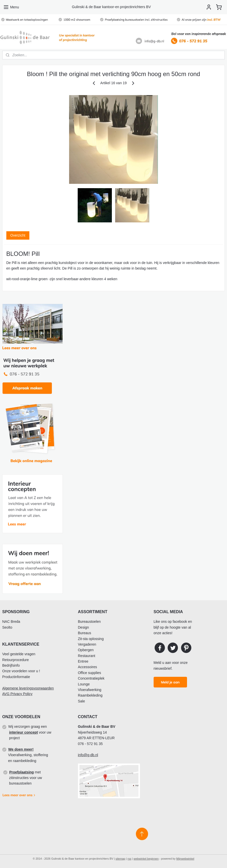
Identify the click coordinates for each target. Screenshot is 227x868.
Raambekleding (90, 695)
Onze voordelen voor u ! (21, 671)
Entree (83, 661)
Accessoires (87, 667)
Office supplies (90, 673)
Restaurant (87, 656)
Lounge (84, 684)
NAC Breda (11, 622)
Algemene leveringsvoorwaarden (28, 688)
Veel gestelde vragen (19, 654)
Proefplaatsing (21, 772)
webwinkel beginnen (146, 859)
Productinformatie (16, 677)
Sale (81, 701)
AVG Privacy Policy (17, 694)
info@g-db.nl (88, 755)
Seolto (7, 627)
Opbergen (86, 650)
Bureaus (85, 633)
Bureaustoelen (89, 622)
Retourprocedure (16, 660)
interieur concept (24, 732)
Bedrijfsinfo (11, 665)
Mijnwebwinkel (185, 859)
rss (129, 859)
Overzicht (18, 235)
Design (84, 627)
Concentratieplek (91, 678)
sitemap (121, 859)
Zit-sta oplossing (91, 639)
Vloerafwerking (90, 690)
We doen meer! (21, 749)
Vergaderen (87, 644)
